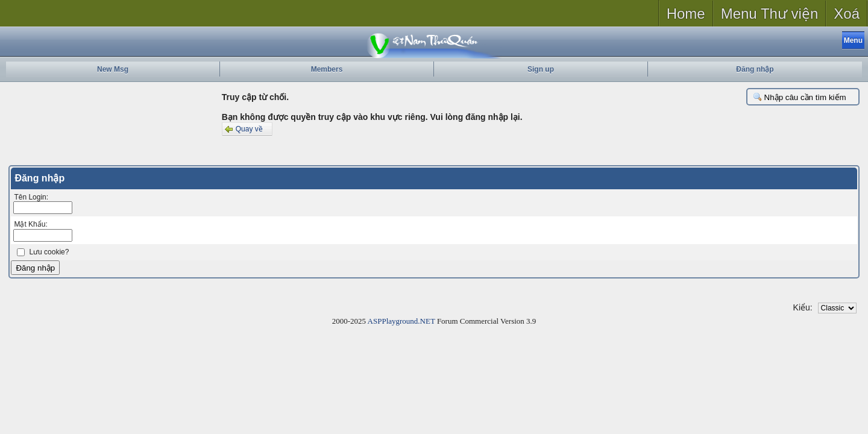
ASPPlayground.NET (401, 321)
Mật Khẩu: (30, 224)
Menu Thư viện (770, 14)
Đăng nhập (755, 69)
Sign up (541, 69)
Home (686, 14)
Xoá (847, 14)
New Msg (113, 69)
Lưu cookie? (49, 252)
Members (327, 69)
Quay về (243, 129)
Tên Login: (31, 197)
